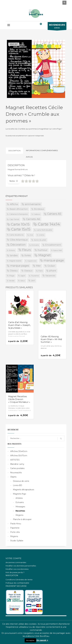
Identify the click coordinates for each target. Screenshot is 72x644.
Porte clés (15, 532)
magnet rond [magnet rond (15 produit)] (32, 261)
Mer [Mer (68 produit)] (38, 266)
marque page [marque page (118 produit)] (54, 260)
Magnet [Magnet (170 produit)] (45, 255)
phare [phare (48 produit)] (53, 271)
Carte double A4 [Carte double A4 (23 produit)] (16, 235)
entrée (57, 27)
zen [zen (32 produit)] (33, 281)
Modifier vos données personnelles (21, 566)
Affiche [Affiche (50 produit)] (14, 204)
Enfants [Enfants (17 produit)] (12, 250)
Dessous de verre (21, 481)
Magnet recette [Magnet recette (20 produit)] (15, 261)
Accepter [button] (30, 640)
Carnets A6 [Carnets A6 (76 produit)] (33, 219)
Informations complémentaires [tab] (42, 150)
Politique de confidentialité (17, 583)
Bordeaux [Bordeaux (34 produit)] (39, 209)
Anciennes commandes (16, 562)
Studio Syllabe (17, 541)
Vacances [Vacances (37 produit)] (50, 276)
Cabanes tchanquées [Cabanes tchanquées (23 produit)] (19, 214)
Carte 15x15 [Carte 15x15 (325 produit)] (21, 229)
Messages (20, 507)
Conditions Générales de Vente (19, 580)
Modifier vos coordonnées (17, 569)
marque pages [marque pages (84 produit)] (20, 266)
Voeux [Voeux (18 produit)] (23, 281)
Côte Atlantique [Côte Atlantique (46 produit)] (19, 240)
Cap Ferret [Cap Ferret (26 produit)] (14, 219)
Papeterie (15, 528)
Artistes (19, 498)
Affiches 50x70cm (19, 456)
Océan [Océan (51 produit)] (51, 266)
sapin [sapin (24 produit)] (23, 276)
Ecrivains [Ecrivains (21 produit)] (35, 245)
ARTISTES (15, 460)
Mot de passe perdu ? (15, 572)
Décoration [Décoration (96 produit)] (18, 245)
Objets (13, 477)
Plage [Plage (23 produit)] (12, 276)
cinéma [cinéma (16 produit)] (42, 235)
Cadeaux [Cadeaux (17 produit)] (37, 214)
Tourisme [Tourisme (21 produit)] (35, 276)
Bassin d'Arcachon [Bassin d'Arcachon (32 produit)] (19, 209)
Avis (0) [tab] (29, 157)
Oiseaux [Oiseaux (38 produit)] (28, 271)
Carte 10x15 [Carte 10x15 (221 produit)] (20, 224)
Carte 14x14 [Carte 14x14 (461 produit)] (49, 224)
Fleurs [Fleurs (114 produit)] (26, 250)
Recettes (20, 511)
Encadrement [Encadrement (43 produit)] (53, 245)
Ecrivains (20, 502)
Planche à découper (22, 519)
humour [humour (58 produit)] (43, 250)
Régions (19, 515)
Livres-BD (18, 485)
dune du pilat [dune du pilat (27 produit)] (40, 240)
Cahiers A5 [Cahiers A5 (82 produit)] (54, 214)
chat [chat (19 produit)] (31, 235)
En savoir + (42, 640)
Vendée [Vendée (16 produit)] (12, 281)
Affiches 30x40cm (19, 451)
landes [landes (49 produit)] (14, 255)
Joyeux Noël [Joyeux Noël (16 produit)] (57, 250)
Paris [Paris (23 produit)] (41, 271)
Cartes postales (17, 468)
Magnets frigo (19, 494)
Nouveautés (16, 473)
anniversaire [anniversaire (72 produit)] (33, 204)
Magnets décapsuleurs (23, 490)
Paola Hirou (16, 524)
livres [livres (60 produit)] (28, 255)
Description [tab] (14, 151)
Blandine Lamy (17, 464)
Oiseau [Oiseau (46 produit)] (14, 271)
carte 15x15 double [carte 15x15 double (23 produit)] (44, 230)
